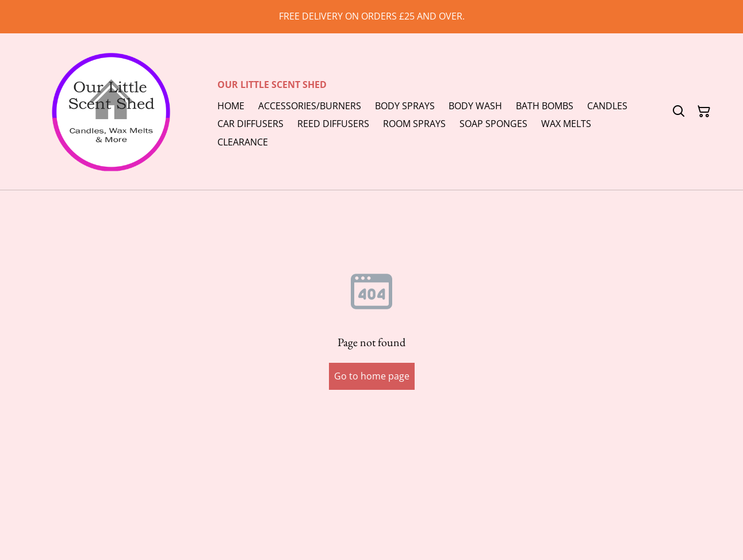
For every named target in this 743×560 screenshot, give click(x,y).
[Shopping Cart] (704, 112)
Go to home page (372, 376)
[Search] (679, 112)
